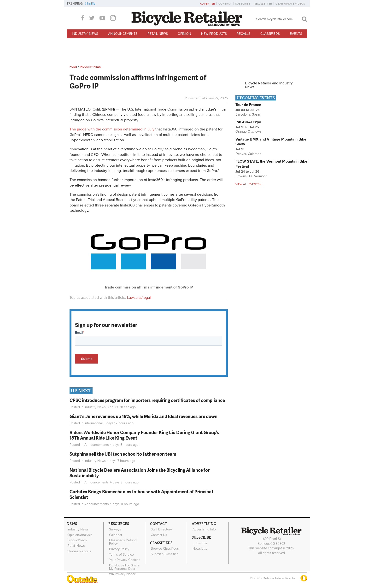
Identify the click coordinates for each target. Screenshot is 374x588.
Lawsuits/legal (139, 298)
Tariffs (91, 3)
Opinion (184, 34)
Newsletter (263, 4)
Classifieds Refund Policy (122, 541)
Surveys (115, 529)
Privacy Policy (119, 547)
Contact (225, 4)
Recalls (243, 34)
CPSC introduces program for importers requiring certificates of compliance (147, 400)
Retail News (158, 34)
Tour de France (248, 105)
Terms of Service (121, 553)
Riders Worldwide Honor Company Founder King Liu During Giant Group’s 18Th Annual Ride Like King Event (144, 435)
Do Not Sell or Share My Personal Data (126, 564)
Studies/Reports (79, 549)
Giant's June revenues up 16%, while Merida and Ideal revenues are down (143, 416)
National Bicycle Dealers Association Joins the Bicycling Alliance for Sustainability (140, 473)
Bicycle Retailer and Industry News (269, 85)
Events (296, 34)
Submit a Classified (164, 553)
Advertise (207, 4)
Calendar (115, 534)
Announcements (123, 34)
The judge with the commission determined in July (112, 129)
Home (73, 67)
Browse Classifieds (164, 547)
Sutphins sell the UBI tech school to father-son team (123, 454)
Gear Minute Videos (290, 4)
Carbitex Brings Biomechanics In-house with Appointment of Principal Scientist (141, 494)
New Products (214, 34)
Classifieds (270, 34)
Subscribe (243, 4)
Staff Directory (161, 529)
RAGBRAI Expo (248, 122)
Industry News (85, 34)
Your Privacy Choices (124, 558)
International (93, 423)
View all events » (248, 184)
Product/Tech (77, 539)
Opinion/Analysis (79, 534)
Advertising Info (204, 529)
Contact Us (158, 534)
